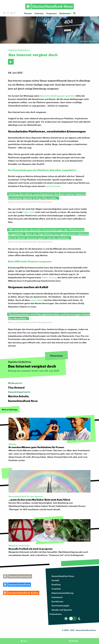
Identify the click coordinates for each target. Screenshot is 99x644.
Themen (28, 13)
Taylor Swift (29, 212)
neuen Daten (37, 300)
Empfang (56, 584)
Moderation (65, 13)
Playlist (75, 641)
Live (25, 641)
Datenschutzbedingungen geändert (57, 96)
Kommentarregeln (60, 605)
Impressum (57, 597)
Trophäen (56, 589)
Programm (51, 13)
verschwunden (53, 186)
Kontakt (55, 580)
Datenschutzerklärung (62, 593)
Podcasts (39, 13)
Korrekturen (57, 601)
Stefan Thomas (49, 277)
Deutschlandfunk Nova (63, 576)
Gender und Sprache (62, 610)
